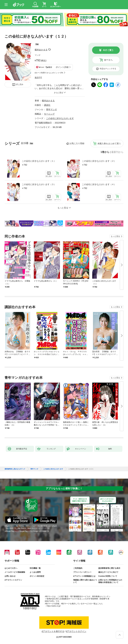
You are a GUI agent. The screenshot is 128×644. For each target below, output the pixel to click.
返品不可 (38, 78)
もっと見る (115, 236)
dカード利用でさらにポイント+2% (49, 73)
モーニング (49, 114)
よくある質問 (35, 572)
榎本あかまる (41, 50)
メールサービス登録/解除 (15, 572)
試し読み (20, 84)
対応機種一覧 (35, 568)
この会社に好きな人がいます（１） (39, 161)
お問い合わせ (10, 576)
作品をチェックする (108, 69)
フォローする (50, 50)
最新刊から (117, 152)
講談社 (47, 105)
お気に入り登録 (77, 143)
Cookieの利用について (108, 576)
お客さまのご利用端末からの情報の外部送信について (110, 581)
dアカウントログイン (13, 580)
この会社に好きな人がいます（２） (99, 161)
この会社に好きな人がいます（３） (39, 184)
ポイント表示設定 (37, 576)
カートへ (108, 60)
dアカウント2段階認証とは (84, 576)
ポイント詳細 (62, 67)
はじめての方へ (11, 568)
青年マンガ (51, 109)
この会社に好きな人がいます (60, 118)
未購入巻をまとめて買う (109, 144)
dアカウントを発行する (53, 631)
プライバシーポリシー (82, 572)
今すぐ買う (108, 50)
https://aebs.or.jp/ (54, 606)
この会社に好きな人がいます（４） (99, 184)
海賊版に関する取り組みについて (85, 581)
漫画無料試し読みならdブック (15, 469)
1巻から (105, 152)
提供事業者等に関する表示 (109, 568)
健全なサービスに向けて (108, 572)
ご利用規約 (78, 568)
